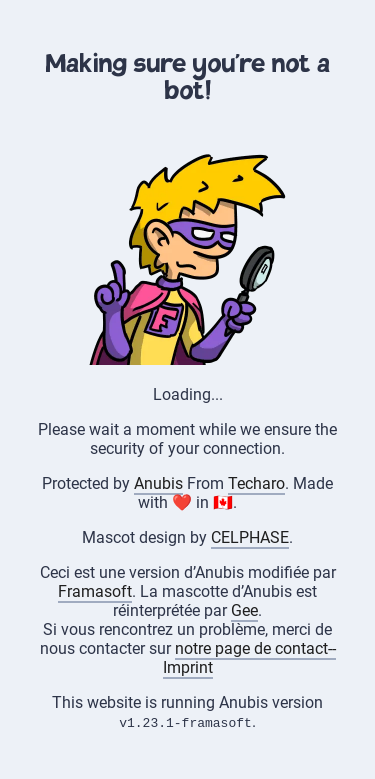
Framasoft (95, 591)
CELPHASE (250, 537)
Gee (244, 610)
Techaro (256, 483)
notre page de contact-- (255, 648)
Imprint (188, 667)
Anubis (158, 483)
